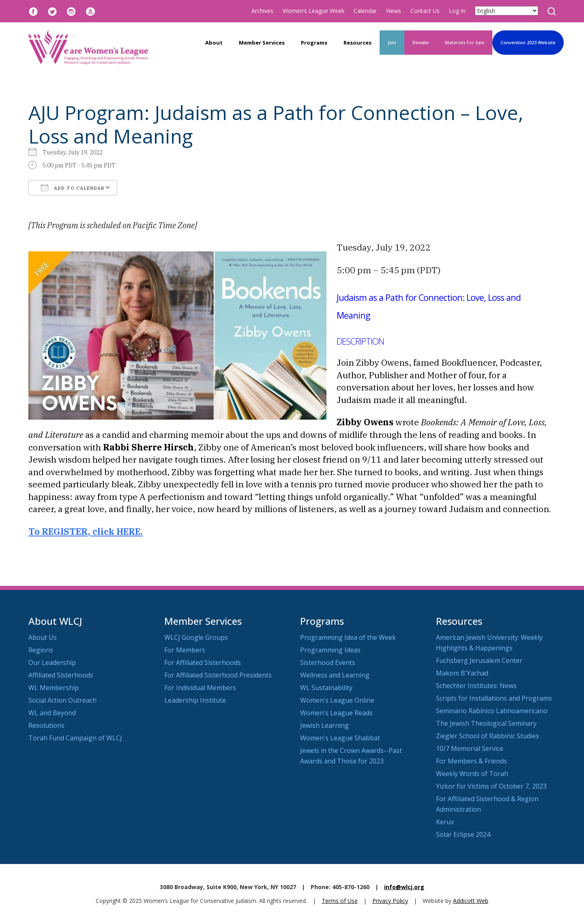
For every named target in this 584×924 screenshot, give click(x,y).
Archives (262, 11)
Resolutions (46, 725)
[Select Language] (507, 11)
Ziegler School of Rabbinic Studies (487, 736)
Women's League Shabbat (340, 738)
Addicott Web (471, 901)
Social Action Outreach (62, 700)
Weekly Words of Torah (472, 774)
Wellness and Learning (335, 675)
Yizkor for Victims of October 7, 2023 (491, 786)
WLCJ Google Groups (196, 637)
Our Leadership (52, 662)
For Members (185, 650)
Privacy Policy (390, 901)
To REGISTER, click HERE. (86, 532)
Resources (357, 43)
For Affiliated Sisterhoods (203, 662)
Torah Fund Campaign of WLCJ (75, 738)
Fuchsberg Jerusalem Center (479, 660)
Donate (421, 42)
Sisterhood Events (328, 662)
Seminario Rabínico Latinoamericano (492, 711)
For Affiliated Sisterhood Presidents (218, 675)
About (214, 43)
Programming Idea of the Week (348, 637)
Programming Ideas (330, 650)
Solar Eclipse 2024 (463, 834)
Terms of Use (340, 901)
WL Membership (54, 688)
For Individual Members (200, 688)
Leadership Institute (195, 700)
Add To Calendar (73, 188)
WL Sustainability (326, 688)
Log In (457, 11)
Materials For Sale (465, 42)
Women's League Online (337, 700)
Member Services (262, 43)
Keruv (445, 822)
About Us (43, 637)
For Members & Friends (471, 761)
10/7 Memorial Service (470, 748)
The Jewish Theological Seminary (486, 723)
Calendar (365, 11)
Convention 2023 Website (528, 42)
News (394, 11)
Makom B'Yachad (462, 673)
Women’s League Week (313, 11)
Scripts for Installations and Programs (494, 698)
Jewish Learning (324, 725)
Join (392, 42)
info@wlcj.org (404, 887)
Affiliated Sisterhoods (61, 675)
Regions (41, 650)
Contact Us (425, 11)
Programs (314, 43)
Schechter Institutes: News (476, 686)
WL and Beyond (52, 713)
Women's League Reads (336, 713)
